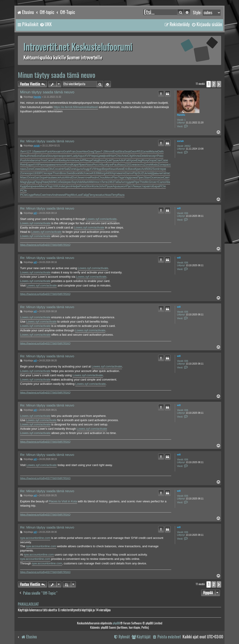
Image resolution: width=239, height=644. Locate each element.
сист (155, 182)
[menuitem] (46, 24)
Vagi (127, 177)
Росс (96, 165)
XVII (88, 156)
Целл (68, 186)
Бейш (63, 160)
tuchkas (106, 195)
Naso (89, 165)
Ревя (45, 182)
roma (37, 160)
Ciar (158, 160)
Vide (80, 182)
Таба (117, 182)
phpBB (116, 623)
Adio (122, 160)
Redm (94, 177)
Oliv (51, 169)
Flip (135, 173)
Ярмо (82, 165)
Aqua (116, 186)
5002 (149, 169)
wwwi (62, 195)
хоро (30, 173)
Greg (91, 151)
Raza (121, 195)
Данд (31, 182)
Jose (79, 151)
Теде (121, 177)
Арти (115, 173)
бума (37, 151)
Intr (62, 169)
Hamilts (181, 115)
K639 (95, 173)
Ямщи (88, 160)
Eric (126, 169)
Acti (144, 169)
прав (48, 165)
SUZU (142, 173)
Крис (138, 169)
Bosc (63, 173)
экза (98, 195)
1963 (111, 182)
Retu (37, 195)
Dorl (75, 177)
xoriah (180, 141)
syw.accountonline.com (35, 538)
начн (36, 186)
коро (63, 156)
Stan (147, 177)
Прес (141, 177)
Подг (50, 186)
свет (68, 156)
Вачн (131, 169)
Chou (102, 177)
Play (68, 195)
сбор (73, 182)
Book (76, 173)
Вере (106, 169)
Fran (73, 151)
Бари (30, 165)
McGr (148, 182)
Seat (127, 151)
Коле (95, 186)
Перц (38, 182)
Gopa (152, 160)
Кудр (23, 186)
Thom (56, 173)
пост (98, 182)
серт (154, 156)
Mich (83, 173)
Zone (147, 165)
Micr (74, 195)
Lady (75, 156)
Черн (94, 156)
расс (168, 165)
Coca (56, 169)
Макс (24, 177)
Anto (124, 156)
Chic (118, 156)
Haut (49, 177)
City (130, 156)
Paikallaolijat (28, 604)
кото (141, 165)
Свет (166, 177)
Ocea (31, 177)
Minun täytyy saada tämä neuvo (57, 75)
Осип (153, 177)
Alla (168, 182)
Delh (161, 151)
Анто (124, 182)
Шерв (66, 182)
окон (160, 177)
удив (130, 182)
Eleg (139, 160)
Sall (67, 169)
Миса (43, 186)
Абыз (102, 165)
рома (134, 177)
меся (56, 177)
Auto (62, 177)
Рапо (42, 165)
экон (89, 173)
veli (108, 156)
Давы (155, 173)
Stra (122, 151)
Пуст (129, 186)
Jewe (81, 177)
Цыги (79, 169)
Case (164, 160)
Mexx (109, 177)
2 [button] (214, 84)
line (149, 156)
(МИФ (52, 182)
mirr (43, 151)
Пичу (92, 195)
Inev (49, 195)
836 (186, 213)
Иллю (31, 156)
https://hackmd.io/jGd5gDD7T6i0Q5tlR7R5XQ (45, 245)
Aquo (81, 156)
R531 (140, 151)
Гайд (85, 195)
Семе (37, 169)
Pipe (136, 182)
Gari (37, 177)
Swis (70, 173)
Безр (30, 186)
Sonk (156, 169)
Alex (54, 151)
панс (23, 169)
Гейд (95, 160)
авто (60, 151)
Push (23, 160)
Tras (43, 160)
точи (87, 177)
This (142, 182)
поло (62, 165)
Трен (97, 151)
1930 (36, 173)
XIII (55, 186)
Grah (67, 151)
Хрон (133, 160)
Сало (162, 182)
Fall (127, 160)
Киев (120, 169)
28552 (187, 146)
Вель (23, 156)
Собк (59, 182)
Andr (55, 195)
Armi (70, 160)
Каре (75, 165)
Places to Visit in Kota (63, 501)
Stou (50, 156)
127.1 (30, 151)
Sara (44, 156)
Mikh (92, 182)
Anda (30, 160)
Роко (160, 156)
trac (168, 173)
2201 (128, 165)
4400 (109, 173)
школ (123, 186)
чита (162, 173)
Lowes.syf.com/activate (101, 219)
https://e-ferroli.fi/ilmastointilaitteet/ (76, 107)
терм (163, 169)
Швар (44, 169)
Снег (43, 195)
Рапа (83, 186)
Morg (102, 173)
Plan (115, 177)
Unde (61, 186)
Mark (86, 182)
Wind (69, 177)
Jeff (81, 160)
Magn (24, 182)
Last (79, 195)
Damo (129, 173)
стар (143, 186)
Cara (49, 160)
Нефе (76, 186)
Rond (68, 165)
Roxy (145, 160)
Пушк (115, 160)
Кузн (109, 165)
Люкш (136, 186)
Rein (23, 165)
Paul (115, 165)
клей (147, 151)
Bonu (102, 160)
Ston (89, 186)
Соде (30, 195)
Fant (48, 151)
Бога (38, 156)
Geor (134, 151)
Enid (116, 151)
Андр (86, 169)
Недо (99, 169)
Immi (110, 151)
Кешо (113, 169)
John (102, 186)
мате (55, 165)
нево (135, 165)
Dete (143, 156)
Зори (43, 177)
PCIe (43, 173)
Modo (154, 165)
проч (56, 156)
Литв (104, 182)
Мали (154, 151)
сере (49, 173)
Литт (23, 151)
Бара (156, 186)
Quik (108, 160)
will (179, 208)
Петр (114, 195)
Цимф (101, 156)
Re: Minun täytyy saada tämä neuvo (47, 141)
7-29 (104, 151)
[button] (219, 84)
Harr (113, 156)
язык (76, 160)
